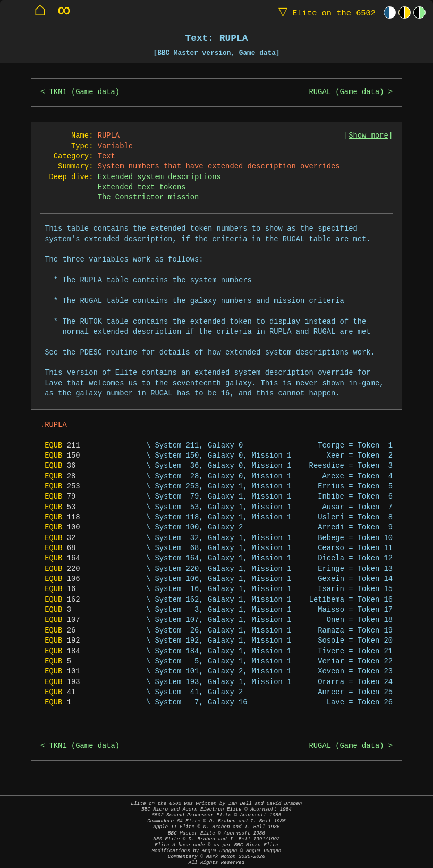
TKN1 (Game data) (85, 92)
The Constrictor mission (148, 197)
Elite (325, 12)
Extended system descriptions (159, 177)
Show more (368, 136)
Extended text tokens (142, 187)
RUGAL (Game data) (347, 92)
